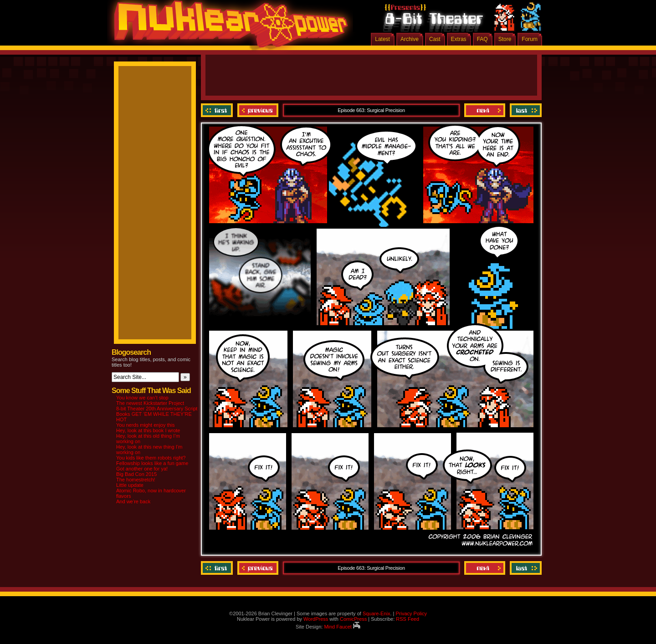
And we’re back (133, 501)
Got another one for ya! (142, 469)
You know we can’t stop (142, 398)
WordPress (316, 619)
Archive (410, 39)
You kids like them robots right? (151, 458)
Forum (530, 39)
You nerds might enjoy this (146, 425)
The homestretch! (136, 480)
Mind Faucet (342, 627)
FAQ (482, 39)
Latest (382, 39)
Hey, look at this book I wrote (148, 430)
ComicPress (353, 619)
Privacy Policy (411, 613)
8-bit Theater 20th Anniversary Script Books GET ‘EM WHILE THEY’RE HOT (157, 414)
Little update (130, 485)
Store (505, 39)
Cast (435, 39)
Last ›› (525, 110)
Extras (459, 39)
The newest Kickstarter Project (150, 403)
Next (485, 110)
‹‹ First (218, 110)
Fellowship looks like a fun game (152, 463)
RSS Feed (407, 619)
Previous (258, 110)
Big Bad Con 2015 (136, 474)
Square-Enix (377, 613)
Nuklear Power (228, 27)
